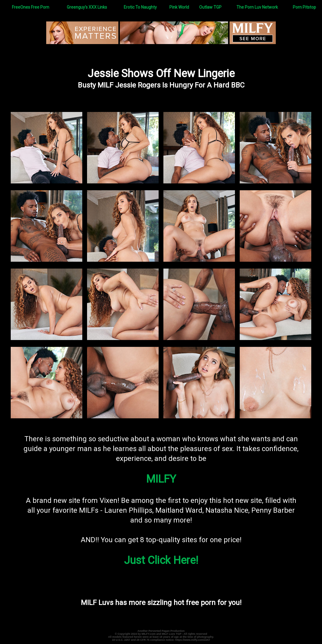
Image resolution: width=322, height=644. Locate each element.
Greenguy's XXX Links (87, 7)
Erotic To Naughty (140, 7)
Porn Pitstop (304, 7)
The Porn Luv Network (257, 7)
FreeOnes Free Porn (31, 7)
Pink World (179, 7)
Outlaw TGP (210, 7)
